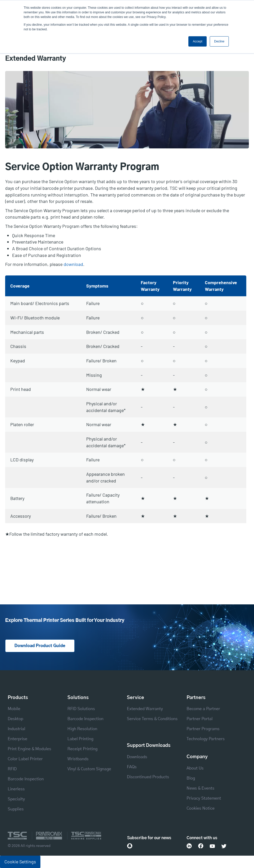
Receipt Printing (82, 749)
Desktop (15, 719)
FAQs (132, 767)
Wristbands (78, 759)
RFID (12, 769)
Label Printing (80, 739)
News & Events (200, 788)
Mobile (14, 709)
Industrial (16, 729)
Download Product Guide (40, 646)
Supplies (16, 809)
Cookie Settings (20, 862)
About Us (195, 768)
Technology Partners (206, 739)
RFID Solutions (81, 709)
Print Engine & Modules (29, 749)
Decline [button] (219, 41)
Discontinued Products (148, 777)
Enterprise (17, 739)
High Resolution (82, 729)
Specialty (16, 799)
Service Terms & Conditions (152, 719)
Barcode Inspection (26, 779)
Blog (191, 778)
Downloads (137, 757)
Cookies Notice (201, 808)
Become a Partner (203, 709)
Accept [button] (198, 41)
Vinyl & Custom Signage (89, 769)
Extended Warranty (145, 709)
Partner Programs (203, 729)
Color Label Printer (25, 759)
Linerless (16, 789)
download (73, 264)
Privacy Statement (204, 798)
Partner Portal (200, 719)
